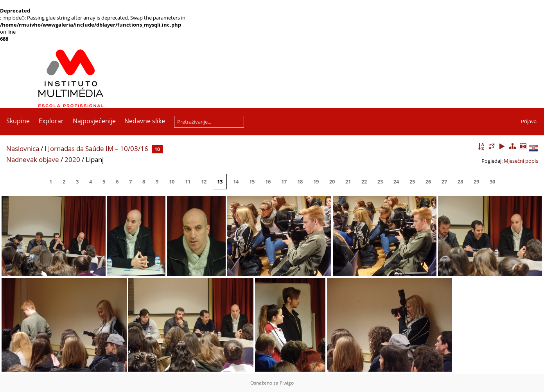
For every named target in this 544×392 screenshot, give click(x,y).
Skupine (18, 121)
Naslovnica (23, 148)
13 (220, 182)
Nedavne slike (145, 121)
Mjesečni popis (521, 161)
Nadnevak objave (33, 159)
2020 (72, 159)
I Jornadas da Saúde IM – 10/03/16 (96, 148)
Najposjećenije (94, 121)
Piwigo (287, 383)
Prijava (529, 121)
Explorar (51, 121)
